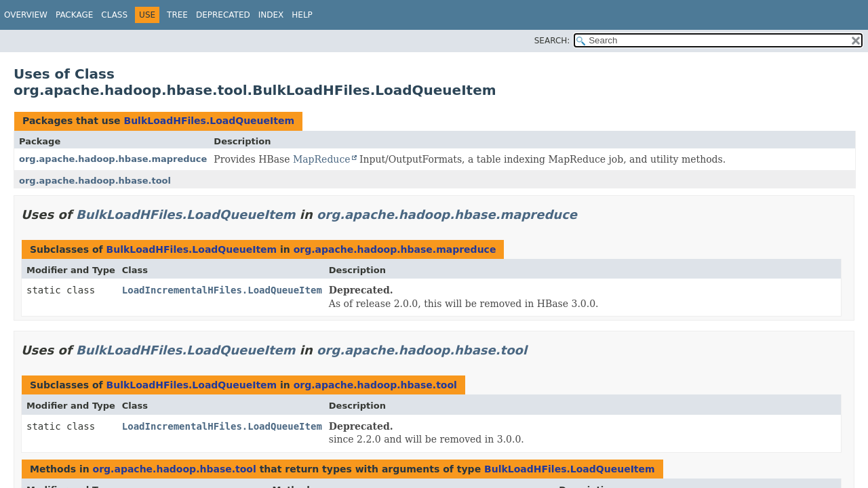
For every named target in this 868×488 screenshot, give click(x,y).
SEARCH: (552, 41)
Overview (26, 15)
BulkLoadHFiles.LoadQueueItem (209, 121)
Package (74, 15)
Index (271, 15)
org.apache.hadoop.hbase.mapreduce (113, 159)
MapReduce (322, 159)
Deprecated (223, 15)
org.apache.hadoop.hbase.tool (95, 181)
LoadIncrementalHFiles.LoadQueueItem (222, 290)
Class (114, 15)
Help (302, 15)
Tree (177, 15)
